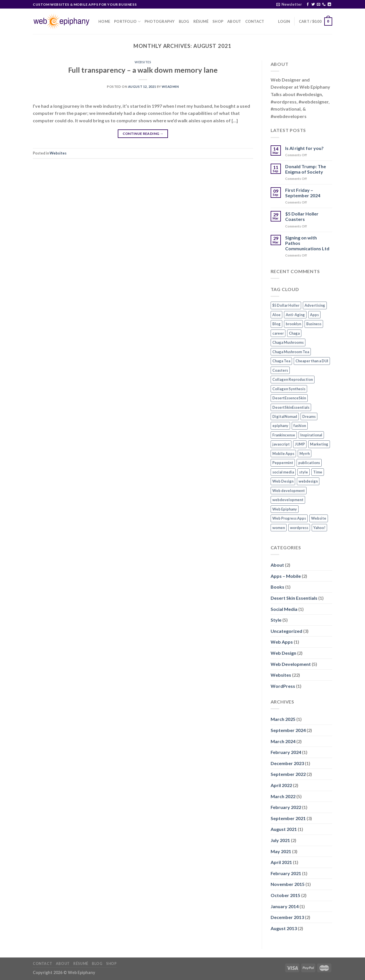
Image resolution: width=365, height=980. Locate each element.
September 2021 (288, 818)
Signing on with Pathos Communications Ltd (307, 243)
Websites (143, 62)
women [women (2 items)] (279, 528)
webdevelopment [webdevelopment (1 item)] (288, 500)
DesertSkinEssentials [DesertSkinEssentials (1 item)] (291, 407)
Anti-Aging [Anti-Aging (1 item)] (295, 315)
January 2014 (285, 906)
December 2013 (287, 917)
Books (277, 587)
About (234, 21)
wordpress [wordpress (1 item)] (299, 528)
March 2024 (283, 741)
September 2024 (288, 730)
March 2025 (283, 719)
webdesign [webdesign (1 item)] (308, 481)
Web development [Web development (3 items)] (289, 491)
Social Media (284, 609)
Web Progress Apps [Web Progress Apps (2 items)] (289, 518)
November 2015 (288, 884)
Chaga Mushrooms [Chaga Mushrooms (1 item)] (288, 342)
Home (104, 21)
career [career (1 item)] (278, 333)
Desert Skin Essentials (294, 598)
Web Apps (282, 642)
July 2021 (280, 840)
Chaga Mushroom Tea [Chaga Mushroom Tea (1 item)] (291, 352)
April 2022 (281, 785)
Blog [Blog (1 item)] (276, 324)
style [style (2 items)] (304, 472)
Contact (255, 21)
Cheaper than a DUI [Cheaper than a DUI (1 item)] (312, 361)
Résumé (201, 21)
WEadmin (170, 87)
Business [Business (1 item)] (314, 324)
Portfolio (127, 22)
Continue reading (143, 134)
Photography (160, 21)
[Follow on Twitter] (313, 5)
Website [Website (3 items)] (319, 518)
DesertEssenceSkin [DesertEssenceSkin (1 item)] (289, 398)
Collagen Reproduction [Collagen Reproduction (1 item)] (293, 379)
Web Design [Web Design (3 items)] (283, 481)
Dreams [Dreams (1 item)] (309, 416)
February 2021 (286, 873)
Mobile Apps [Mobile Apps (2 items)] (283, 454)
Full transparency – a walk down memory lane (143, 70)
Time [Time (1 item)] (318, 472)
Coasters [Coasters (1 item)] (280, 370)
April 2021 (281, 862)
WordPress (283, 686)
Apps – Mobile (286, 576)
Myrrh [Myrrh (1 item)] (305, 454)
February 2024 (286, 752)
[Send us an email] (319, 5)
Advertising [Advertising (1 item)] (315, 305)
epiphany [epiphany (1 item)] (280, 426)
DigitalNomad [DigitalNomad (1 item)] (285, 416)
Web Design (283, 653)
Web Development (291, 664)
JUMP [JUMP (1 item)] (300, 444)
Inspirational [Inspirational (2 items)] (311, 435)
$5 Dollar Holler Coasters (302, 216)
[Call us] (324, 5)
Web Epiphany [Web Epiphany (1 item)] (285, 509)
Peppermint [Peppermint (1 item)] (283, 463)
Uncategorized (286, 631)
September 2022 (288, 774)
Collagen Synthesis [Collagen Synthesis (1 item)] (289, 389)
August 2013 (284, 928)
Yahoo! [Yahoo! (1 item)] (319, 528)
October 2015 (285, 895)
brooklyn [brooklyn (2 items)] (293, 324)
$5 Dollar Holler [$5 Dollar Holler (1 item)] (286, 305)
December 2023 (287, 763)
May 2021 (281, 851)
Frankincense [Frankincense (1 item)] (284, 435)
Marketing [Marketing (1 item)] (319, 444)
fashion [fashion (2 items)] (300, 426)
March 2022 (283, 796)
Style (276, 620)
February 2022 (286, 807)
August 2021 (284, 829)
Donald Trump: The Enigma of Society (306, 169)
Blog (184, 21)
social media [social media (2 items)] (283, 472)
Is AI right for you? (304, 148)
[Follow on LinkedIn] (329, 5)
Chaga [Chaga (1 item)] (294, 333)
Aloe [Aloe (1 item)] (276, 315)
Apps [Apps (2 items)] (314, 315)
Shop (218, 21)
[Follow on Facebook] (308, 5)
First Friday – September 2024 (303, 193)
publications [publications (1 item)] (309, 463)
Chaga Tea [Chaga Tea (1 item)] (281, 361)
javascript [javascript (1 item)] (281, 444)
